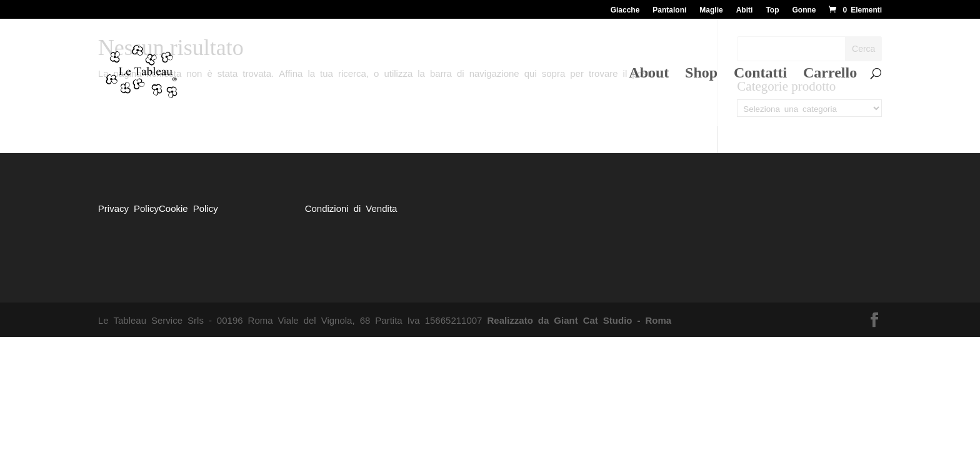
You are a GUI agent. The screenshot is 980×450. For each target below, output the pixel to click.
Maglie (711, 9)
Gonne (804, 9)
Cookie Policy (188, 208)
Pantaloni (669, 9)
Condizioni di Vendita (351, 208)
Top (772, 9)
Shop (701, 74)
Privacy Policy (128, 208)
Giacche (625, 9)
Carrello (830, 74)
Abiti (745, 9)
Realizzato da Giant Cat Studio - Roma (579, 320)
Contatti (760, 74)
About (649, 74)
